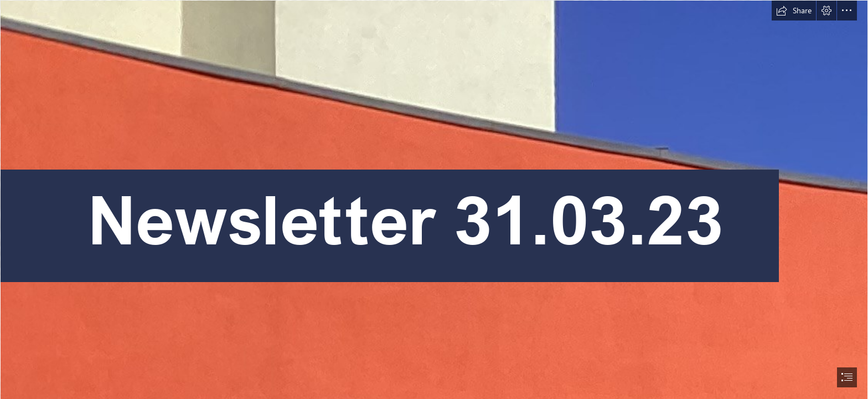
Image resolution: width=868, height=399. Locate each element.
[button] (794, 11)
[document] (434, 199)
